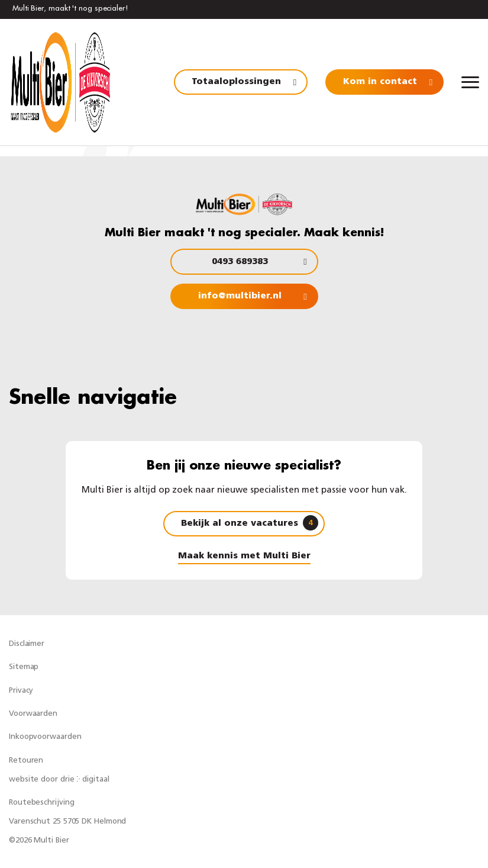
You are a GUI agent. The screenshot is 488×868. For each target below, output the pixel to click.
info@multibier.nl (240, 296)
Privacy (21, 691)
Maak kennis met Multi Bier (244, 556)
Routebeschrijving (41, 803)
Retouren (26, 761)
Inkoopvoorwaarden (45, 737)
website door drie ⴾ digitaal (59, 779)
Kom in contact (380, 82)
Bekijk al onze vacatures (250, 523)
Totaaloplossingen (236, 82)
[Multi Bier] (61, 82)
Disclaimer (27, 644)
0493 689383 (240, 262)
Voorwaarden (33, 714)
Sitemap (24, 667)
